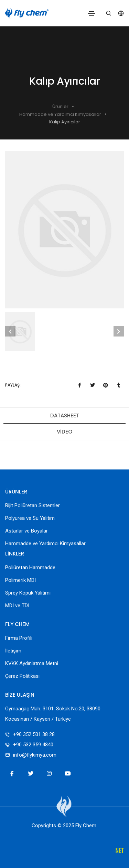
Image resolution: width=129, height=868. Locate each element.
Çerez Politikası (22, 676)
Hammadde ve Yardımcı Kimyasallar (60, 114)
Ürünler (60, 106)
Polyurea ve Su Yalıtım (30, 518)
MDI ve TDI (17, 606)
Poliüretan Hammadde (30, 567)
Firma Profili (19, 638)
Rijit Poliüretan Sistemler (33, 505)
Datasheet (65, 415)
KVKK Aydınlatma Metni (32, 663)
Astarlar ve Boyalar (26, 531)
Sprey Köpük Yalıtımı (28, 593)
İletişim (13, 651)
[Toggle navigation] (92, 14)
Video (64, 432)
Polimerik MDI (20, 580)
